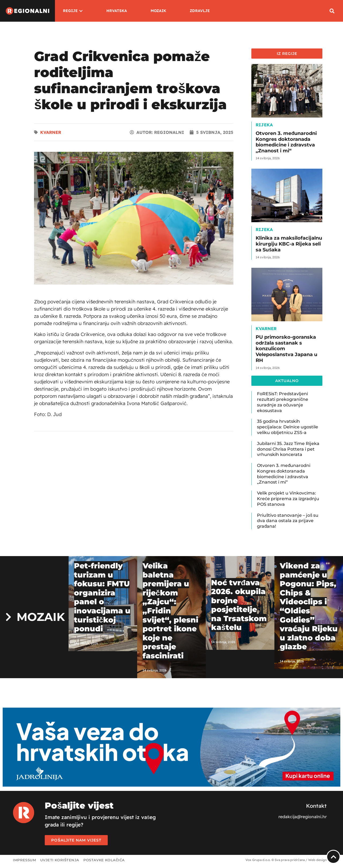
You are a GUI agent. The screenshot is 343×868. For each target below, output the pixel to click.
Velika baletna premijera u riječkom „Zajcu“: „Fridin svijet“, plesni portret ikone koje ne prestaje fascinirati (170, 611)
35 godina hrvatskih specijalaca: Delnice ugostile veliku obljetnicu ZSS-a (288, 427)
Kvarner (51, 132)
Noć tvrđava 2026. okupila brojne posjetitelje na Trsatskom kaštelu (239, 605)
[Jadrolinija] (171, 785)
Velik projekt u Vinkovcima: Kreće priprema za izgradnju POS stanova (288, 499)
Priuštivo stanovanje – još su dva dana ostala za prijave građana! (288, 521)
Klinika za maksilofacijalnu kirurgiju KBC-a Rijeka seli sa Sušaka (289, 244)
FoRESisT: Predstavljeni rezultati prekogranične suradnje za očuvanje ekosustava (283, 402)
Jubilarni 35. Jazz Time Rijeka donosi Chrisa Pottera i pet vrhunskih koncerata (288, 449)
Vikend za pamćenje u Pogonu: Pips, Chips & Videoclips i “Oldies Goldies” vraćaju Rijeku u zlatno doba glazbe (309, 606)
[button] (332, 11)
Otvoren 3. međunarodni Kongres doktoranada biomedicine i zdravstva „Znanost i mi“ (286, 142)
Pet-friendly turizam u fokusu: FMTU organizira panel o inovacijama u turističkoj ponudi (102, 597)
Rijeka (264, 125)
